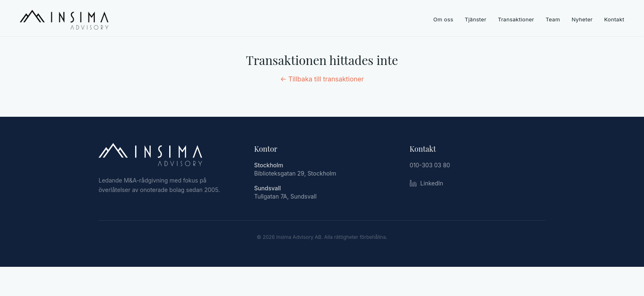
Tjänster (476, 19)
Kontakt (614, 19)
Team (553, 19)
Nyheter (582, 19)
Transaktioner (516, 19)
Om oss (443, 19)
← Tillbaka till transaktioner (322, 79)
